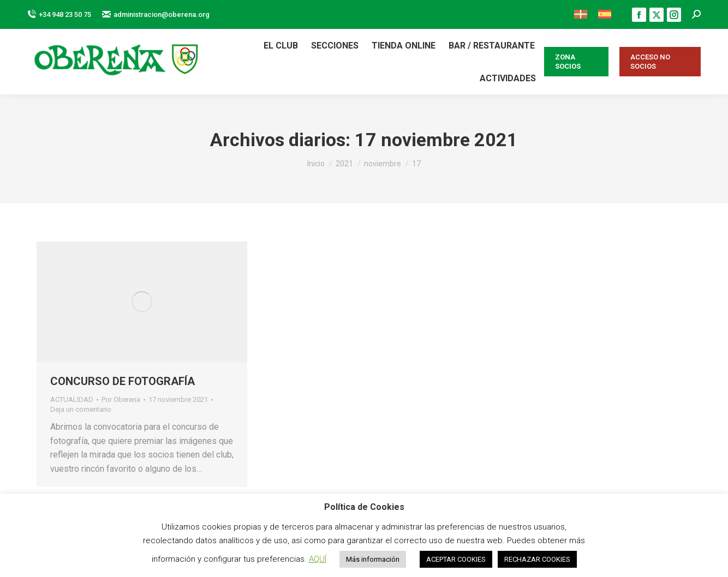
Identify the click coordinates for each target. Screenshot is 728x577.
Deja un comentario (81, 409)
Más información (373, 559)
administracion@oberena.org (156, 14)
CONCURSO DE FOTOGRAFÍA (123, 381)
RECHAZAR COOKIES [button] (537, 559)
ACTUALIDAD (72, 399)
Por (121, 399)
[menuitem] (581, 14)
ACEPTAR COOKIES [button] (456, 559)
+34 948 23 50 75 (59, 14)
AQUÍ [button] (318, 559)
